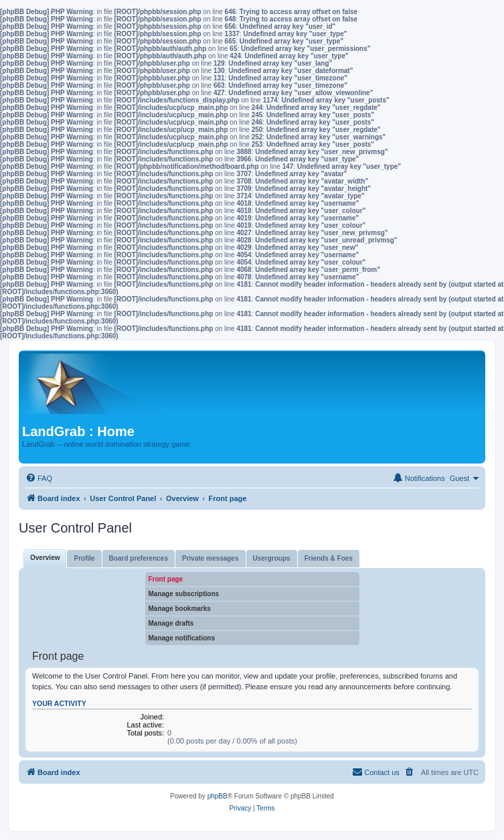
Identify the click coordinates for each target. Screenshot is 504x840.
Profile (84, 558)
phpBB (218, 796)
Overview (45, 558)
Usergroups (272, 558)
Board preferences (139, 558)
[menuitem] (39, 478)
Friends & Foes (329, 558)
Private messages (211, 558)
